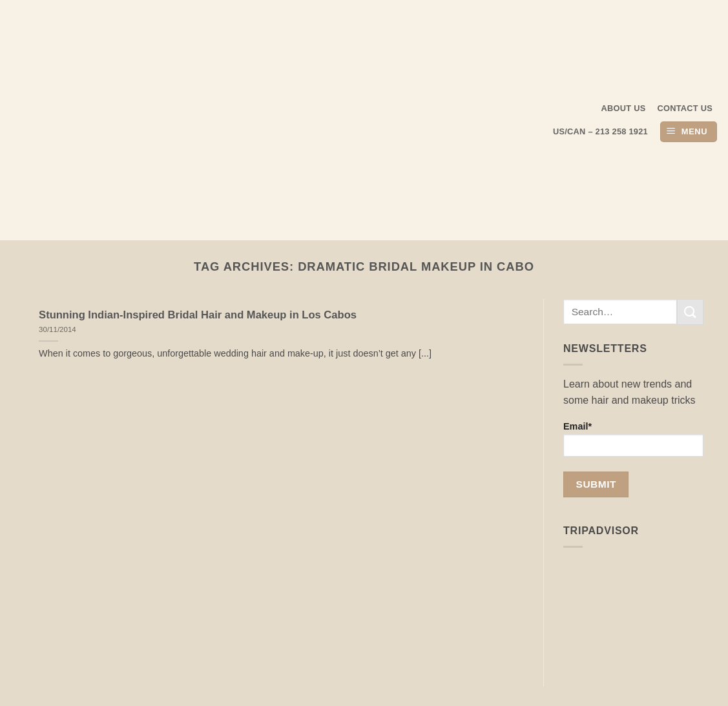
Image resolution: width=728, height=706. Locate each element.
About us (624, 108)
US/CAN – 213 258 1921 (600, 131)
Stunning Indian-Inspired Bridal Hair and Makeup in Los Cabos (198, 315)
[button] (689, 132)
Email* (633, 439)
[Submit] (690, 312)
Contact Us (685, 108)
